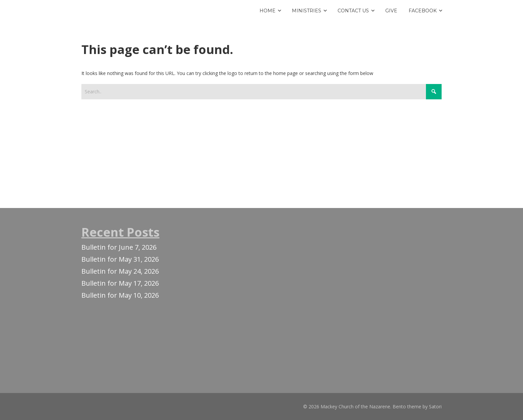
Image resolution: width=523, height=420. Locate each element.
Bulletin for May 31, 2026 (120, 259)
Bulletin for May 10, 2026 (120, 295)
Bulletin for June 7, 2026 (119, 247)
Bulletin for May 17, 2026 (120, 283)
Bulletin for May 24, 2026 (120, 271)
